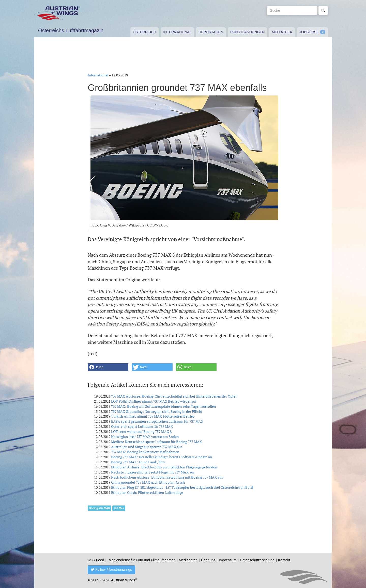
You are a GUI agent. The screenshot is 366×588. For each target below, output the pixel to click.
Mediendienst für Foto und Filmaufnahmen (142, 560)
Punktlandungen (247, 32)
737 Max (119, 508)
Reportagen (211, 32)
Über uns (208, 560)
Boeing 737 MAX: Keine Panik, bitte (138, 462)
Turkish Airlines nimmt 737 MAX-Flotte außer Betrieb (153, 416)
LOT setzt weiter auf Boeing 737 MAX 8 (141, 431)
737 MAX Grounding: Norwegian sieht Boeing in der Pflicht (157, 411)
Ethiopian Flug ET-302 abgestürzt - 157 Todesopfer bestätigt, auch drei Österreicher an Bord (182, 487)
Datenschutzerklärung (257, 560)
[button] (108, 367)
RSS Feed (96, 560)
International (177, 32)
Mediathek (282, 32)
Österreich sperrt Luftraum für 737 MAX (142, 426)
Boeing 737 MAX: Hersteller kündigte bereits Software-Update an (162, 457)
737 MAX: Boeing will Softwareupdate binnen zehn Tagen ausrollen (163, 406)
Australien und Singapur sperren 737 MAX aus (147, 447)
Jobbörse (309, 32)
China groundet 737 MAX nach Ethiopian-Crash (148, 482)
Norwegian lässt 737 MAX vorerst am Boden (145, 437)
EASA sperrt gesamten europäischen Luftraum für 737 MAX (157, 421)
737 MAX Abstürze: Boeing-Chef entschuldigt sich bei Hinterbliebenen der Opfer (174, 396)
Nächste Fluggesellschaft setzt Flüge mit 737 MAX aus (153, 472)
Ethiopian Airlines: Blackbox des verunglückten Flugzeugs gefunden (164, 467)
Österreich (145, 32)
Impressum (228, 560)
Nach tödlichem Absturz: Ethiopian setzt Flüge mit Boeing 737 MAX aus (167, 477)
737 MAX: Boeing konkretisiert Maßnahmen (145, 452)
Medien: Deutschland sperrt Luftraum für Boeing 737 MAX (156, 442)
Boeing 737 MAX (99, 508)
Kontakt (284, 560)
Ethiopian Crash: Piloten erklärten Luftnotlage (147, 492)
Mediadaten (188, 560)
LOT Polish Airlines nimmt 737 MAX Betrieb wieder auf (154, 401)
